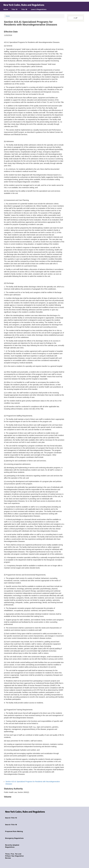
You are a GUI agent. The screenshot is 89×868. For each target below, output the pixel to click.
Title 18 (24, 9)
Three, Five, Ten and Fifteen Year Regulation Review (14, 856)
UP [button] (76, 18)
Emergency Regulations (14, 838)
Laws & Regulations (39, 9)
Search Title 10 (11, 818)
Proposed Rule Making (14, 831)
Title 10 (14, 9)
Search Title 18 (11, 825)
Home (6, 9)
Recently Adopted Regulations (12, 846)
